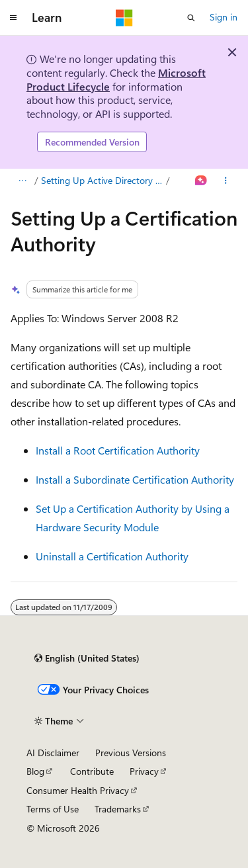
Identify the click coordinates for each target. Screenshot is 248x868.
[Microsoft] (124, 18)
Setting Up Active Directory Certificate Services (103, 180)
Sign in (224, 17)
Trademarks (118, 809)
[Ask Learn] (201, 181)
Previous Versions (131, 753)
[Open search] (191, 18)
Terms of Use (53, 809)
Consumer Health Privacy (78, 790)
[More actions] (226, 181)
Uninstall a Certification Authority (112, 556)
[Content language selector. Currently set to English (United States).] (87, 658)
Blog (35, 771)
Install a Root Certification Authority (118, 450)
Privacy (144, 771)
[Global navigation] (13, 18)
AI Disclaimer (53, 753)
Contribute (92, 771)
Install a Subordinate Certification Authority (135, 479)
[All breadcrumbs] (22, 181)
